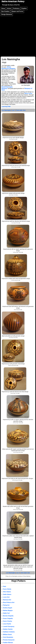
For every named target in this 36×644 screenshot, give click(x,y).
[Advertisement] (18, 36)
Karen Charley (8, 621)
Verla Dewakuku (8, 637)
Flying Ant (6, 605)
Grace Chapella (8, 618)
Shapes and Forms (17, 11)
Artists (9, 8)
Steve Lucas (28, 93)
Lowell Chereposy (9, 626)
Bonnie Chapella (8, 616)
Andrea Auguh (8, 608)
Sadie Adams (7, 594)
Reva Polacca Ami (9, 602)
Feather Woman (8, 643)
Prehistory (16, 8)
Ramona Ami (7, 600)
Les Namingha (6, 110)
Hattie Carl (6, 613)
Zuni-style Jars (21, 110)
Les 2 (13, 110)
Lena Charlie (7, 624)
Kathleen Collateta (9, 632)
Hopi (5, 586)
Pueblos (24, 8)
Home (3, 8)
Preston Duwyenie (9, 640)
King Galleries (27, 576)
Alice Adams (7, 592)
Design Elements (7, 14)
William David (7, 635)
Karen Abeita (7, 589)
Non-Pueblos (5, 11)
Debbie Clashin (8, 629)
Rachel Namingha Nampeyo (7, 88)
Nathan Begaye (8, 610)
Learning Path (6, 106)
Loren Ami (6, 597)
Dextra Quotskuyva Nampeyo (8, 68)
